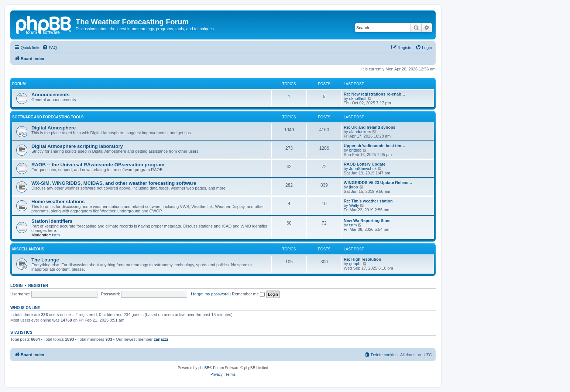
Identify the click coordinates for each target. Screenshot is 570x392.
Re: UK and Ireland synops (370, 127)
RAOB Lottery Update (365, 164)
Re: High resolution (362, 259)
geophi (355, 264)
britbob (356, 150)
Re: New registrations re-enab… (375, 94)
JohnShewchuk (363, 169)
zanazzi (161, 339)
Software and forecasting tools (48, 117)
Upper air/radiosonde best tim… (375, 146)
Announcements (50, 95)
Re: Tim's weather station (368, 201)
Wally (354, 205)
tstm (56, 235)
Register (38, 285)
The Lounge (45, 260)
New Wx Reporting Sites (367, 221)
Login (16, 285)
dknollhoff (358, 98)
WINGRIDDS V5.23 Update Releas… (378, 183)
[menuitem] (49, 48)
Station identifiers (52, 221)
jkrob (354, 187)
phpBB (204, 368)
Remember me (248, 294)
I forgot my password (210, 294)
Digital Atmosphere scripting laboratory (77, 146)
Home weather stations (58, 202)
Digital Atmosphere (54, 128)
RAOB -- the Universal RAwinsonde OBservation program (98, 165)
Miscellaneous (28, 249)
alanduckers (360, 132)
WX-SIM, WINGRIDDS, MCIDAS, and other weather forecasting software (114, 183)
